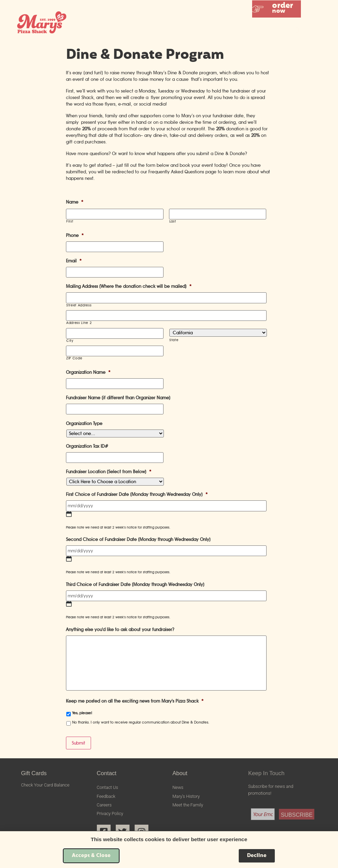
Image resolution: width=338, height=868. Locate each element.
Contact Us (108, 787)
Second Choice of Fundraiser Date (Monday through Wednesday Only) (138, 539)
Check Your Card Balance (45, 785)
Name (75, 202)
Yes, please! (82, 713)
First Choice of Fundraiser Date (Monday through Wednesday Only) (137, 494)
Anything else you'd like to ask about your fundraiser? (120, 630)
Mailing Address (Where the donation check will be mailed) (129, 286)
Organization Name (88, 372)
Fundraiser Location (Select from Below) (109, 472)
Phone (75, 235)
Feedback (106, 796)
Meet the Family (188, 805)
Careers (104, 805)
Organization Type (84, 424)
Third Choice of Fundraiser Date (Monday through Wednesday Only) (135, 584)
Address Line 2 (79, 323)
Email (74, 261)
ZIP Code (74, 358)
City (70, 341)
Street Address (79, 305)
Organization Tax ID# (87, 446)
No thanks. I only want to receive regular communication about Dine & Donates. (141, 722)
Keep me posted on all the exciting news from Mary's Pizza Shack (135, 701)
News (178, 787)
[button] (277, 9)
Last (173, 221)
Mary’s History (186, 796)
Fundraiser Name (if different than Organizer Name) (118, 398)
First (70, 221)
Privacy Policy (110, 813)
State (174, 340)
